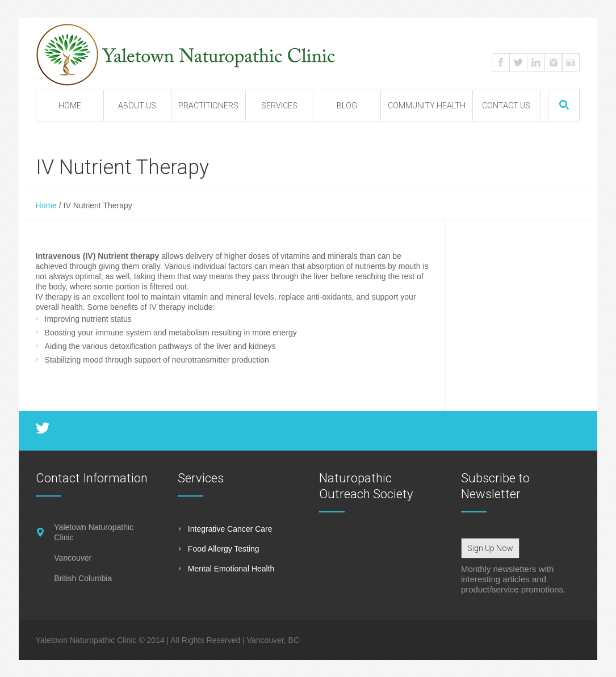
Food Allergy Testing (224, 549)
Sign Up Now (490, 548)
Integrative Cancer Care (230, 529)
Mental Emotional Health (231, 569)
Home (46, 205)
